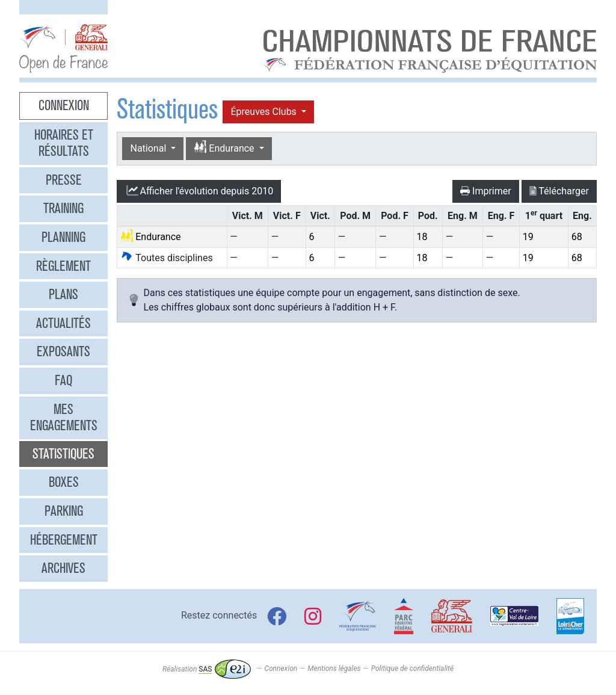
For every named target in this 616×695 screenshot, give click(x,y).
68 (577, 237)
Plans (63, 294)
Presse (64, 180)
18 (422, 237)
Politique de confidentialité (412, 669)
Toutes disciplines (166, 258)
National (149, 148)
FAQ (63, 380)
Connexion (64, 105)
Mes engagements (64, 418)
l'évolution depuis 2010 (199, 191)
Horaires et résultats (64, 143)
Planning (63, 237)
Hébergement (64, 540)
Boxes (64, 482)
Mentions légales (334, 669)
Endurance (225, 148)
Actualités (63, 323)
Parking (64, 511)
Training (63, 208)
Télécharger (559, 191)
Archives (63, 568)
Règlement (63, 266)
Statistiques (63, 454)
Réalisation (207, 669)
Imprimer (486, 191)
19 (528, 237)
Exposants (63, 351)
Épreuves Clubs (264, 112)
